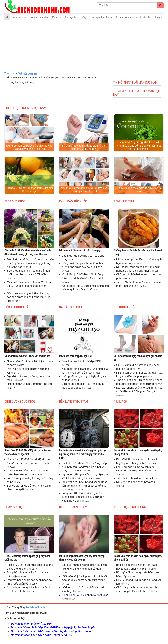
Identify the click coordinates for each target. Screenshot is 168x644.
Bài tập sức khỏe (71, 307)
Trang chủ (9, 73)
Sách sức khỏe (19, 17)
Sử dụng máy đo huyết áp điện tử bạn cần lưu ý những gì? (84, 147)
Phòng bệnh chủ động (130, 507)
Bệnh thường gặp (17, 307)
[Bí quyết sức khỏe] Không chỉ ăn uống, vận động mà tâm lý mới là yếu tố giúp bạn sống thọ (85, 486)
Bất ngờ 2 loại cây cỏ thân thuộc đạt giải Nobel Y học (29, 190)
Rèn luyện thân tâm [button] (101, 17)
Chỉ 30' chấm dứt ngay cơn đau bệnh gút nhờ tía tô (138, 358)
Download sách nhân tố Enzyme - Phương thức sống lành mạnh (51, 631)
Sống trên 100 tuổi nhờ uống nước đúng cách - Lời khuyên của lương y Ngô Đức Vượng (83, 497)
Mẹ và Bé (57, 17)
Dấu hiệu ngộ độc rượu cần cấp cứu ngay (80, 250)
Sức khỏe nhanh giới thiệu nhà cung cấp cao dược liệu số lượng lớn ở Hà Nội (28, 297)
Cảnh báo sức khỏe (39, 17)
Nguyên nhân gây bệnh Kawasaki (136, 482)
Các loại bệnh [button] (123, 17)
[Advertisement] (84, 46)
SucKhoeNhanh (35, 608)
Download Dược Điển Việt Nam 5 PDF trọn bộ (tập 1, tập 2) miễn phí (53, 627)
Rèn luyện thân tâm (73, 401)
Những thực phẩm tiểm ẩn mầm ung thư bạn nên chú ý (138, 252)
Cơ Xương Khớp (125, 307)
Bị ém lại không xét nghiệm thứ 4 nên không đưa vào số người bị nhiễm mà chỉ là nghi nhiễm (139, 146)
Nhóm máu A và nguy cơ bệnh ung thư (29, 384)
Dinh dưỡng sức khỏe (20, 401)
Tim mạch (121, 401)
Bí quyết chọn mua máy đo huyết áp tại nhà (139, 190)
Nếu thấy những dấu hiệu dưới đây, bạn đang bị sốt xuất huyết (84, 190)
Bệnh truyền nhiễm (73, 507)
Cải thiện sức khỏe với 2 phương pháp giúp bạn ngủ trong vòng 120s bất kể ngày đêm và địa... (84, 467)
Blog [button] (158, 17)
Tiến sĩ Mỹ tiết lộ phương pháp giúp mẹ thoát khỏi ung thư (27, 558)
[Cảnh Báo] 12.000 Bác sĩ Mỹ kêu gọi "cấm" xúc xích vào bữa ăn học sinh (28, 452)
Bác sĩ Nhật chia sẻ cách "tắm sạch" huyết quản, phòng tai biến (138, 452)
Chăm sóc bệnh (15, 507)
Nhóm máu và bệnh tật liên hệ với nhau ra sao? (28, 356)
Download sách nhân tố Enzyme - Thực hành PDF (42, 635)
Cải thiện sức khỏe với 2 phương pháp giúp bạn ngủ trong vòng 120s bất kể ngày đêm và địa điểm (83, 454)
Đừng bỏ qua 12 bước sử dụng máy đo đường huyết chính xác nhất (29, 147)
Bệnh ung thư (124, 201)
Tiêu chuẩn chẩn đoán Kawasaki (136, 478)
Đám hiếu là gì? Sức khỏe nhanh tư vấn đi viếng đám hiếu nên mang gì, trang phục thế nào (28, 252)
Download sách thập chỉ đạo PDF (76, 356)
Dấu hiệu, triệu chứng (75, 17)
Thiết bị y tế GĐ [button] (143, 17)
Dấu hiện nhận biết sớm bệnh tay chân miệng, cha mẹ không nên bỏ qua (82, 558)
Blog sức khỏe (15, 201)
